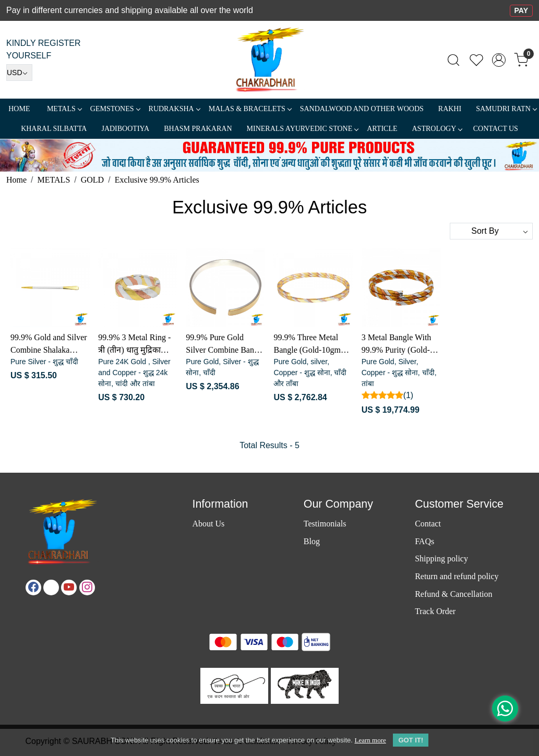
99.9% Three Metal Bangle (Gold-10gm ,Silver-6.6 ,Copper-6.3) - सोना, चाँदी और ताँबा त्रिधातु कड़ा (307, 345)
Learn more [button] (370, 740)
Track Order (435, 611)
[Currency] (19, 73)
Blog (312, 541)
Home (19, 109)
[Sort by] (491, 231)
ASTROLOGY (437, 129)
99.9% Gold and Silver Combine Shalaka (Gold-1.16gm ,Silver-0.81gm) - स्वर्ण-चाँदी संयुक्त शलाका (49, 345)
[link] (453, 60)
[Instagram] (87, 587)
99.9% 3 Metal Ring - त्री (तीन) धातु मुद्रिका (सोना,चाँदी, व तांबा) (134, 345)
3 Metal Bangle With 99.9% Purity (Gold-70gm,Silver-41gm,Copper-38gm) (397, 345)
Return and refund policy (457, 576)
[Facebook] (33, 587)
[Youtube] (69, 587)
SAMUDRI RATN (506, 109)
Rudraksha (174, 109)
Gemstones (115, 109)
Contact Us (496, 129)
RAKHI (450, 109)
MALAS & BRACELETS (250, 109)
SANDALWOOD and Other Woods (362, 109)
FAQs (424, 541)
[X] (51, 587)
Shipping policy (441, 559)
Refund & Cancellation (453, 594)
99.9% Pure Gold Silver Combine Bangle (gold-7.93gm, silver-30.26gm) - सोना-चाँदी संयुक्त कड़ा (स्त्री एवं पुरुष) (225, 345)
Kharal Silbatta (54, 129)
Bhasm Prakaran (198, 129)
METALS (64, 109)
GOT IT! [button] (411, 740)
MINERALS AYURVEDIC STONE (303, 129)
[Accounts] (499, 60)
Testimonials (325, 524)
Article (382, 129)
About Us (208, 524)
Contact (428, 524)
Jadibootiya (125, 129)
